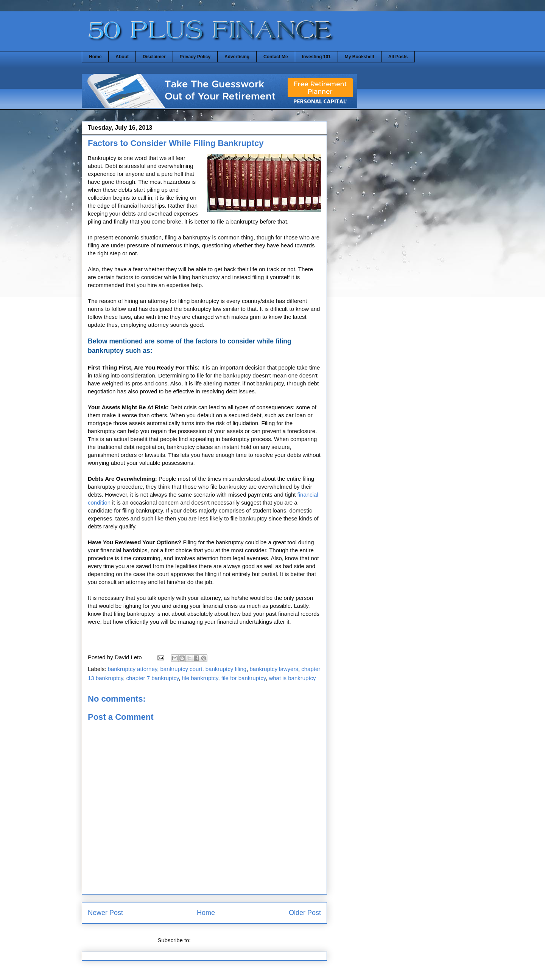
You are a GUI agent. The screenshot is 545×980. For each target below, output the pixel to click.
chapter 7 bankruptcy (152, 678)
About (122, 57)
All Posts (398, 57)
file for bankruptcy (244, 678)
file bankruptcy (200, 678)
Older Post (305, 913)
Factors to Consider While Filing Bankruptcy (176, 143)
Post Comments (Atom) (222, 940)
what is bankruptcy (292, 678)
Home (95, 57)
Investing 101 (316, 57)
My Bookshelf (360, 57)
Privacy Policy (195, 57)
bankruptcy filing (226, 669)
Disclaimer (154, 57)
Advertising (237, 57)
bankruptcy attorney (133, 669)
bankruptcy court (181, 669)
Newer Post (105, 913)
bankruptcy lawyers (274, 669)
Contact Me (276, 57)
